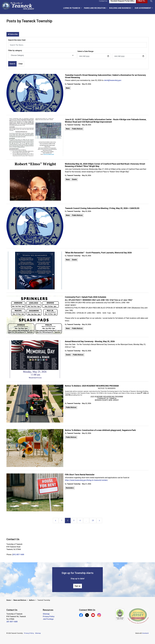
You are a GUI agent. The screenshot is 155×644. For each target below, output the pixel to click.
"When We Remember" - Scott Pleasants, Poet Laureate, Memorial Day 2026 (98, 253)
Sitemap (46, 614)
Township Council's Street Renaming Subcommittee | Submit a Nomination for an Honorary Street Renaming (105, 76)
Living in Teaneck (72, 10)
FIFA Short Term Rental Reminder (80, 475)
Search (12, 64)
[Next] (99, 521)
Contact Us (103, 4)
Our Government (143, 10)
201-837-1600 (12, 622)
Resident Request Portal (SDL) (122, 4)
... (86, 521)
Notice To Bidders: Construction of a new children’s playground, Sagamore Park (100, 430)
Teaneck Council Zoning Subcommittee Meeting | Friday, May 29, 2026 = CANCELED (102, 208)
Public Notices (77, 129)
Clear (21, 64)
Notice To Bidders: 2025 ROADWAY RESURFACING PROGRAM (92, 386)
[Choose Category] (42, 55)
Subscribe (13, 34)
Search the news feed (17, 40)
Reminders (70, 488)
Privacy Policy (49, 616)
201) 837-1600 (18, 555)
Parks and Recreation (95, 10)
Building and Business (120, 10)
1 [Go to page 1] (62, 520)
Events (74, 179)
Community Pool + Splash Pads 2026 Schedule (86, 297)
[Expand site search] (151, 4)
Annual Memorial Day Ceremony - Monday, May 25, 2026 (90, 341)
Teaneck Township (74, 84)
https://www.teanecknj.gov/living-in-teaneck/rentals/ (86, 480)
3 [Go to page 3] (74, 520)
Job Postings (48, 619)
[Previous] (56, 521)
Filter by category (15, 50)
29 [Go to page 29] (93, 520)
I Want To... (142, 4)
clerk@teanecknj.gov (113, 80)
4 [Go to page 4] (80, 520)
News (68, 88)
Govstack (145, 633)
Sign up (78, 586)
